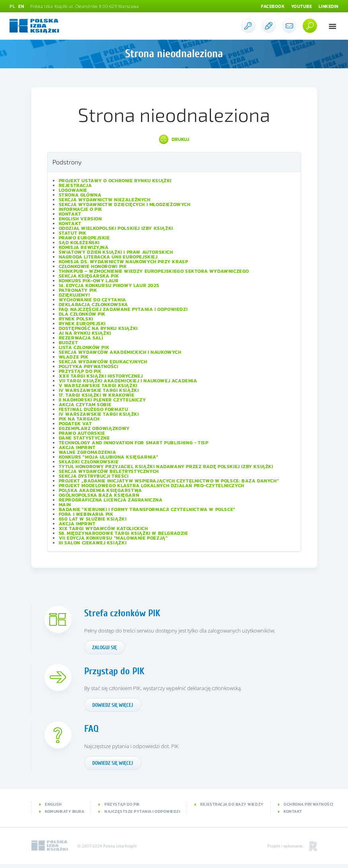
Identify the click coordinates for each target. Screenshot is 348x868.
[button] (333, 26)
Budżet (69, 343)
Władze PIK (74, 357)
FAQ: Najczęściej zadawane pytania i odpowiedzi (123, 310)
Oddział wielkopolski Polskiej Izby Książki (116, 229)
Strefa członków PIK (125, 613)
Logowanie (73, 191)
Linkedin (327, 6)
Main (65, 505)
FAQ (92, 731)
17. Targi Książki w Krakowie (97, 395)
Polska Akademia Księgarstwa (101, 491)
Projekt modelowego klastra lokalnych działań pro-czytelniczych (152, 486)
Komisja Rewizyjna (84, 248)
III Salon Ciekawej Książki (93, 543)
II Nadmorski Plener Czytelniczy (102, 400)
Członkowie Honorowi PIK (93, 267)
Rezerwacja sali (81, 338)
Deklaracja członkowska (94, 305)
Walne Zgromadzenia (88, 453)
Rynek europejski (82, 324)
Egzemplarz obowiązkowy (94, 429)
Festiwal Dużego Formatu (94, 410)
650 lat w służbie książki (93, 519)
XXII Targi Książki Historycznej (101, 376)
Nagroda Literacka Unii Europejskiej (108, 257)
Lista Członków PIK (84, 348)
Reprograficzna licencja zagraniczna (111, 500)
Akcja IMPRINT (77, 448)
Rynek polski (76, 319)
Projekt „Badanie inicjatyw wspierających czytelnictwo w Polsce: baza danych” (169, 481)
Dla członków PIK (82, 314)
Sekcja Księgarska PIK (89, 276)
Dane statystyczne (84, 438)
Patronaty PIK (78, 291)
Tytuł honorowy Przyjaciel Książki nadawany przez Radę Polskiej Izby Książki (166, 467)
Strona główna (80, 195)
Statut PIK (73, 233)
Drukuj (180, 140)
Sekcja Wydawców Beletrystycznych (109, 472)
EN (21, 6)
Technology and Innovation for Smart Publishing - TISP (134, 443)
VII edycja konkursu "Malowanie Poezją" (113, 538)
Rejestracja (75, 186)
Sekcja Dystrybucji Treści (94, 476)
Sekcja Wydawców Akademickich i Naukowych (120, 353)
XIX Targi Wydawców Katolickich (103, 529)
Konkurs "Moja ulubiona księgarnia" (109, 457)
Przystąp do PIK (80, 372)
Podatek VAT (75, 424)
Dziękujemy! (74, 295)
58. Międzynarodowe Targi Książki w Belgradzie (124, 534)
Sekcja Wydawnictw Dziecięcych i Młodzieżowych (125, 205)
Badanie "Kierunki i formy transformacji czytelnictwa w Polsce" (147, 510)
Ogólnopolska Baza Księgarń (99, 496)
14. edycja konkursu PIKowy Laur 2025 (109, 286)
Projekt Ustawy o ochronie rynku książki (115, 181)
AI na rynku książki (85, 334)
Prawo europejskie (84, 238)
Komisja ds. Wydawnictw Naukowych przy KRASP (124, 262)
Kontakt (70, 214)
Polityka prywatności (89, 367)
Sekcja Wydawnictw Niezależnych (105, 200)
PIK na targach (79, 419)
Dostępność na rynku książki (98, 329)
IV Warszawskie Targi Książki (99, 391)
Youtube (299, 6)
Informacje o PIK (81, 210)
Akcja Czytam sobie (85, 405)
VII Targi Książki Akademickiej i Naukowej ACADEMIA (128, 381)
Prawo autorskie (82, 434)
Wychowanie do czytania (93, 300)
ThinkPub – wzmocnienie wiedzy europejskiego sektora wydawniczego (154, 272)
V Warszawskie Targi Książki (98, 386)
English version (80, 219)
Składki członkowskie (89, 462)
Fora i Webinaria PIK (86, 515)
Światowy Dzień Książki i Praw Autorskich (116, 253)
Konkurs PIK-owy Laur (89, 281)
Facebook (268, 6)
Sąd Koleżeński (79, 243)
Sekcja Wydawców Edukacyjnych (103, 362)
